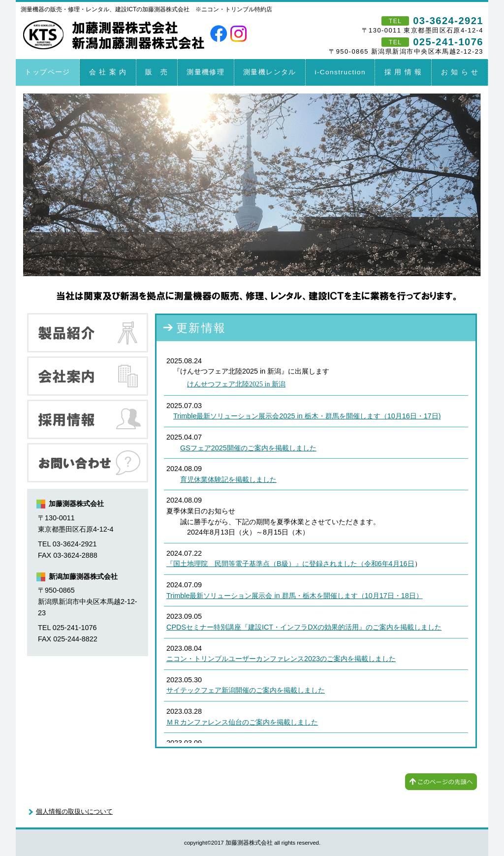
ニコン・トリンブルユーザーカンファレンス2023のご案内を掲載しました (281, 659)
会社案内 (88, 376)
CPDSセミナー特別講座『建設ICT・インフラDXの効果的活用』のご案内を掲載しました (304, 627)
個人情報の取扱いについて (74, 811)
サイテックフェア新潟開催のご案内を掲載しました (246, 690)
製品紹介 (88, 333)
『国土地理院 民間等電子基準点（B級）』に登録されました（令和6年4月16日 (290, 564)
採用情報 (88, 419)
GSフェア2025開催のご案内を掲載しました (248, 448)
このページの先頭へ (441, 782)
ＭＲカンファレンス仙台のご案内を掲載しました (242, 722)
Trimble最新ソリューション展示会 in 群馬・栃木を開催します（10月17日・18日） (295, 596)
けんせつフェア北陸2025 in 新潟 (236, 384)
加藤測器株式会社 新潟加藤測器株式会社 (115, 32)
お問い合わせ (88, 463)
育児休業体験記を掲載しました (228, 479)
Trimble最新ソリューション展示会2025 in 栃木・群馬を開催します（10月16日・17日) (307, 416)
